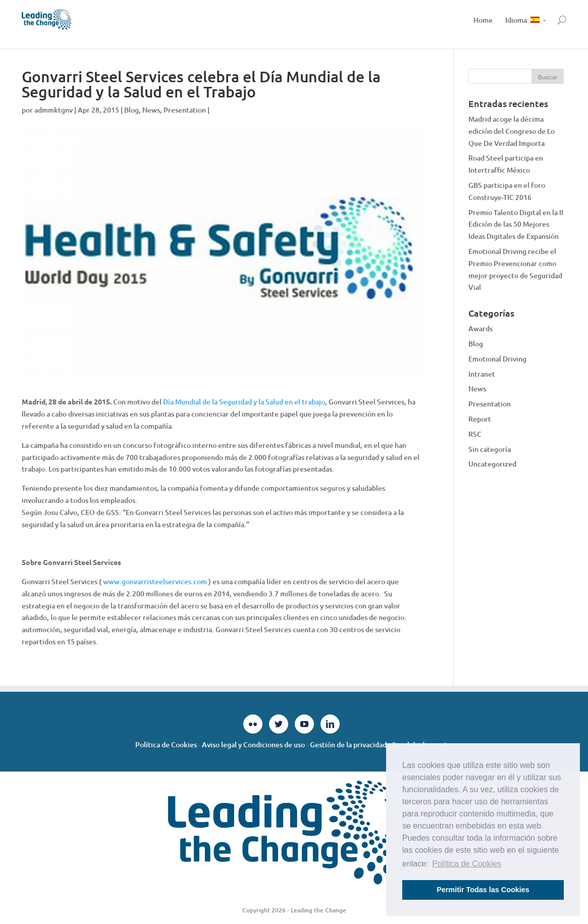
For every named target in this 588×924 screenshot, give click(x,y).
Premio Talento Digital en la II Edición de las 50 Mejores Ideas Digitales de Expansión (516, 224)
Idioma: (522, 20)
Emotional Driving (497, 359)
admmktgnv (54, 110)
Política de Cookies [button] (467, 864)
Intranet (482, 374)
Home (483, 20)
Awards (480, 328)
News (151, 110)
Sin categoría (490, 449)
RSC (475, 434)
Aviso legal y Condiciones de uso (253, 745)
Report (480, 419)
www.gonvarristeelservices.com (155, 581)
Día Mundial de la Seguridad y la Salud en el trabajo (244, 402)
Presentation (185, 110)
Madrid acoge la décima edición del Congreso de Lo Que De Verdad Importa (512, 131)
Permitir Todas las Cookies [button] (483, 890)
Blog (131, 110)
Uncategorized (492, 464)
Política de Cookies (166, 745)
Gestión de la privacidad (348, 745)
